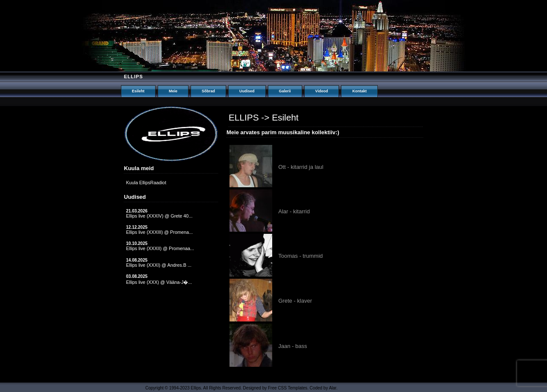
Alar (333, 388)
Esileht (138, 91)
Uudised (247, 91)
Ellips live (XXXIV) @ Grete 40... (159, 216)
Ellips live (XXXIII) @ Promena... (159, 232)
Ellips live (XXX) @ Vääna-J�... (159, 282)
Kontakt (359, 91)
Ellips (134, 77)
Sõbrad (208, 91)
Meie (173, 91)
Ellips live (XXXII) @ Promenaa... (160, 248)
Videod (322, 91)
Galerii (285, 91)
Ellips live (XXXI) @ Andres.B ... (159, 265)
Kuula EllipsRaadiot (146, 183)
